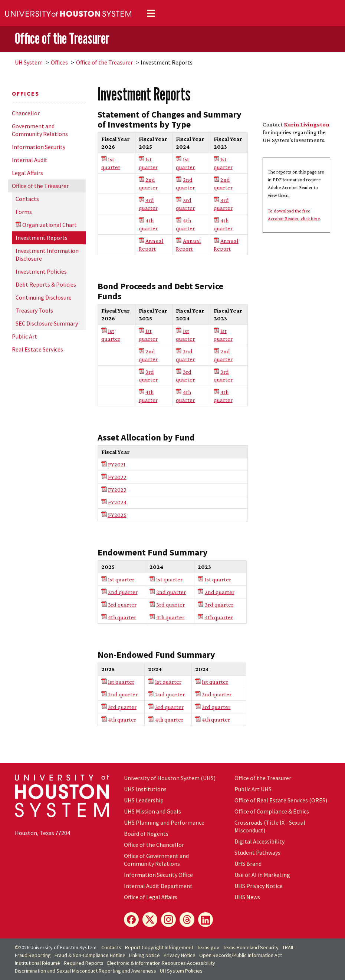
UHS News (247, 897)
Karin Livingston (307, 124)
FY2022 (117, 477)
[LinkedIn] (206, 920)
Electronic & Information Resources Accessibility (161, 963)
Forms (24, 212)
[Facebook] (131, 920)
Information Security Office (158, 875)
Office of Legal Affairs (151, 897)
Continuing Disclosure (44, 297)
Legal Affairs (27, 173)
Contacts (27, 199)
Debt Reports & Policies (46, 284)
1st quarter (121, 579)
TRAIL (288, 947)
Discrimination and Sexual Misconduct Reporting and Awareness (86, 971)
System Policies (181, 971)
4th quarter (122, 617)
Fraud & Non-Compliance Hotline (90, 955)
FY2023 (117, 490)
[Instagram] (168, 920)
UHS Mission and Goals (152, 811)
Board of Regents (146, 834)
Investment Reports (42, 238)
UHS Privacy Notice (259, 886)
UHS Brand (248, 864)
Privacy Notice (180, 955)
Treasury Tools (34, 310)
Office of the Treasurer (62, 38)
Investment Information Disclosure (47, 255)
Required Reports (84, 963)
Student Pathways (257, 852)
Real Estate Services (37, 349)
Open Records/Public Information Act (241, 955)
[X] (150, 920)
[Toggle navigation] (151, 13)
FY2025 (117, 515)
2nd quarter (123, 592)
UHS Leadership (144, 800)
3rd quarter (122, 605)
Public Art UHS (253, 789)
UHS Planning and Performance (164, 822)
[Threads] (187, 920)
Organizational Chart (50, 225)
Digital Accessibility (259, 841)
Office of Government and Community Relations (156, 860)
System (29, 62)
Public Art (24, 336)
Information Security (39, 147)
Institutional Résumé (37, 963)
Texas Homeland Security (251, 947)
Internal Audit (30, 160)
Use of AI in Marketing (262, 875)
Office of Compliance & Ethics (272, 811)
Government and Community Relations (40, 130)
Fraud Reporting (33, 955)
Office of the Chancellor (154, 845)
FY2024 (117, 502)
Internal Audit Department (158, 886)
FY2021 (117, 464)
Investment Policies (41, 271)
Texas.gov (208, 947)
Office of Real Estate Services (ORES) (281, 800)
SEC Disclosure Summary (47, 323)
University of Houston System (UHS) (170, 778)
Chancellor (26, 113)
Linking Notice (144, 955)
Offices (59, 62)
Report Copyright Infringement (159, 947)
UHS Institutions (145, 789)
